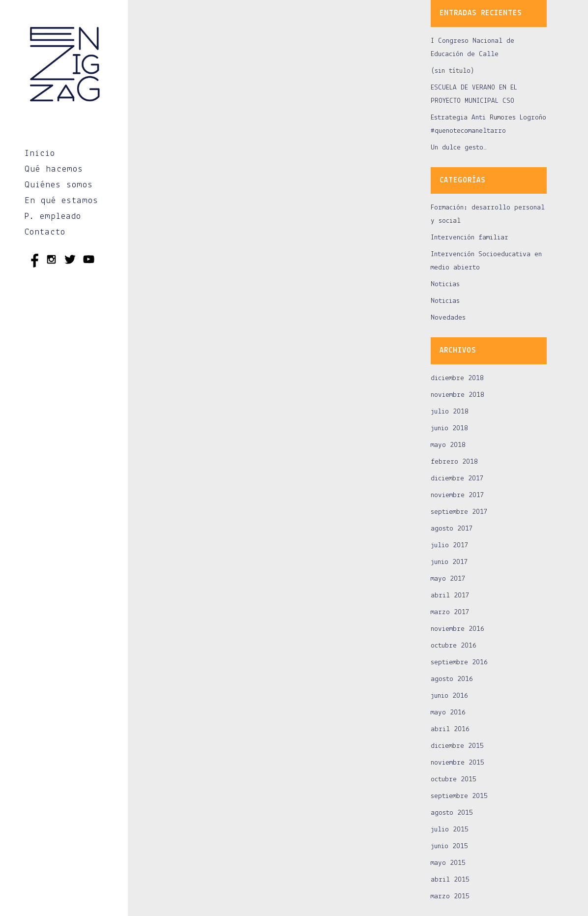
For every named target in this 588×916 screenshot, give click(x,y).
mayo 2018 (448, 445)
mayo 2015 (448, 863)
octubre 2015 (454, 780)
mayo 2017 (448, 579)
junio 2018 (449, 428)
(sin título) (453, 71)
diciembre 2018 (457, 378)
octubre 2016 (454, 646)
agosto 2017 (452, 529)
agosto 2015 (452, 813)
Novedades (448, 318)
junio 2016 (449, 696)
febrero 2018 (454, 462)
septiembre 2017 (459, 512)
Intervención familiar (470, 238)
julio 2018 (450, 412)
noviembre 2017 (457, 495)
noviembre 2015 (457, 763)
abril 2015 (450, 880)
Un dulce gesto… (459, 148)
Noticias (445, 284)
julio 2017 (450, 546)
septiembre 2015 (459, 796)
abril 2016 (450, 729)
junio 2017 (449, 562)
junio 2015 (449, 846)
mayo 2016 (448, 713)
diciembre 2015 (457, 746)
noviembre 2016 (457, 629)
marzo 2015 (450, 897)
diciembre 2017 (457, 479)
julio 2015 (450, 830)
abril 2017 (450, 596)
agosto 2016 (452, 679)
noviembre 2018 (457, 395)
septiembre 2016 (459, 663)
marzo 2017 (450, 612)
